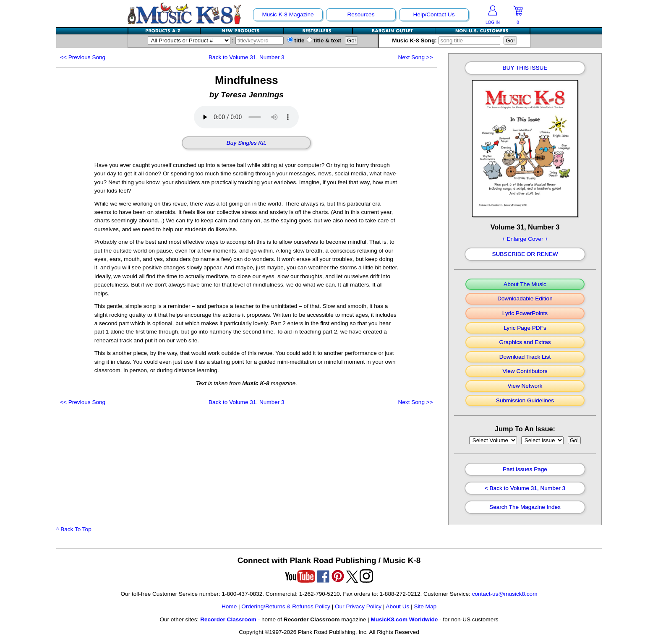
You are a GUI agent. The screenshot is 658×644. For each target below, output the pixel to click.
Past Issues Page (525, 469)
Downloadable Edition (525, 299)
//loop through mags (493, 440)
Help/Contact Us (434, 14)
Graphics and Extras (525, 342)
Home (229, 606)
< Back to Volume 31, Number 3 (525, 488)
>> (415, 57)
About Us (397, 606)
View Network (525, 386)
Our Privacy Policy (358, 606)
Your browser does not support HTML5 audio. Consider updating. (246, 117)
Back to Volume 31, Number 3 (247, 57)
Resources (361, 14)
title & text (324, 40)
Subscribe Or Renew (525, 254)
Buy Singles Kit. (247, 143)
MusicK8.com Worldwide (404, 619)
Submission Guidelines (525, 401)
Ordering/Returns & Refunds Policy (286, 606)
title (296, 40)
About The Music (525, 284)
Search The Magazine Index (525, 507)
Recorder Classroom (228, 619)
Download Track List (525, 357)
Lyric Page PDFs (525, 328)
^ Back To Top (74, 529)
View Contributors (525, 371)
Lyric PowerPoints (525, 313)
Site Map (425, 606)
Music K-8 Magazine (288, 14)
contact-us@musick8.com (505, 594)
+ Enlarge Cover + (525, 239)
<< (83, 57)
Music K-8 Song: (448, 40)
